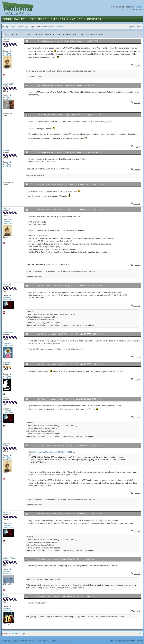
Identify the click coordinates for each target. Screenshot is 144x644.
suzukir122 (7, 284)
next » (140, 27)
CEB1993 (7, 40)
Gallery (20, 19)
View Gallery (8, 55)
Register (94, 19)
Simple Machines (53, 641)
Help (32, 19)
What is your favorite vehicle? (53, 27)
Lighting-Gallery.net (10, 27)
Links (71, 19)
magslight (7, 363)
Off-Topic (31, 27)
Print (140, 634)
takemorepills (8, 333)
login (132, 7)
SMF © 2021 (42, 641)
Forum (7, 19)
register (139, 7)
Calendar (58, 19)
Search (43, 19)
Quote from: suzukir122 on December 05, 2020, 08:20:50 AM (52, 452)
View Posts (7, 53)
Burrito (5, 595)
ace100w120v (8, 84)
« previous (133, 27)
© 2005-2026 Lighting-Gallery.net (15, 641)
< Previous (14, 634)
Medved (6, 151)
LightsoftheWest (9, 558)
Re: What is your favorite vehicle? (50, 41)
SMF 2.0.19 (33, 641)
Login (81, 19)
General (22, 27)
